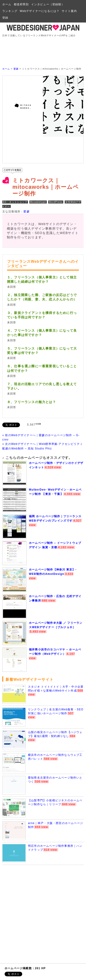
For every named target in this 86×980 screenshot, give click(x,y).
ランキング (10, 11)
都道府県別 (21, 4)
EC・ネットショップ (15, 202)
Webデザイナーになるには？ (40, 11)
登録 (5, 18)
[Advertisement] (44, 48)
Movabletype (38, 202)
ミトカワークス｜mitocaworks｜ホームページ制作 (46, 187)
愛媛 (16, 69)
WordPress (56, 202)
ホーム (7, 4)
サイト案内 (69, 11)
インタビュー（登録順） (48, 4)
